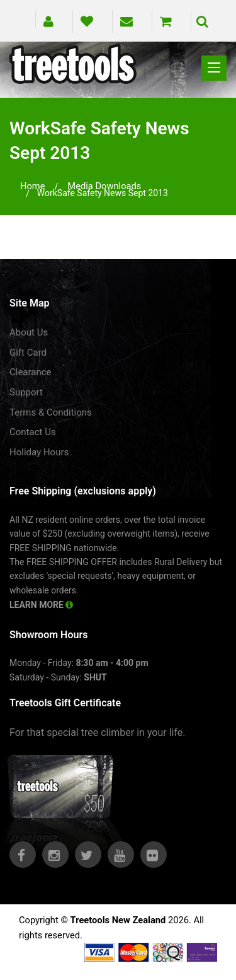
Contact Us (33, 432)
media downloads (104, 186)
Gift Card (28, 353)
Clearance (31, 372)
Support (26, 392)
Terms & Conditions (51, 412)
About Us (29, 332)
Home (33, 186)
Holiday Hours (39, 452)
